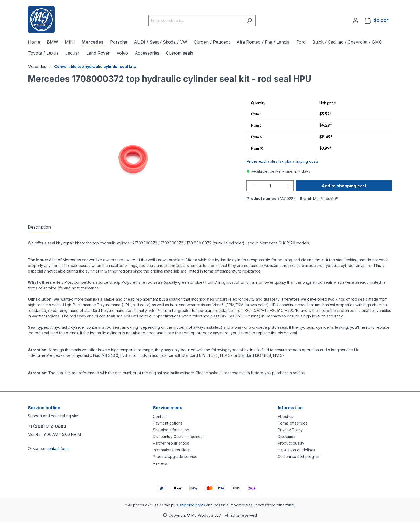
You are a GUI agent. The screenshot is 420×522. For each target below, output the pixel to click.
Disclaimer (287, 436)
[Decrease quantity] (252, 186)
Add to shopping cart (344, 186)
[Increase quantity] (288, 186)
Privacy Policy (290, 430)
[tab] (39, 227)
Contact (160, 416)
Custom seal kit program (299, 457)
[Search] (249, 20)
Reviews (160, 463)
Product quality (291, 443)
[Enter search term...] (196, 20)
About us (286, 416)
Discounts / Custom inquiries (178, 436)
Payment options (168, 423)
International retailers (171, 450)
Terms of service (293, 423)
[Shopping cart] (377, 20)
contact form (57, 449)
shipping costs (192, 505)
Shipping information (171, 430)
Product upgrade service (175, 457)
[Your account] (355, 20)
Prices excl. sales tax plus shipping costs (283, 161)
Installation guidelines (297, 450)
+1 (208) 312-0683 (47, 426)
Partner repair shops (171, 443)
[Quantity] (270, 186)
